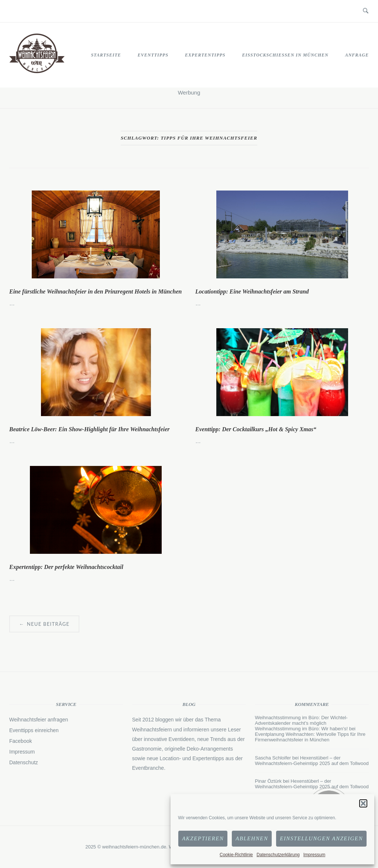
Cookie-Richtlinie (236, 855)
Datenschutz (24, 762)
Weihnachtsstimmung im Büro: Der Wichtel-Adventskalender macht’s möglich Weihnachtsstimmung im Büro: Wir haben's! (302, 723)
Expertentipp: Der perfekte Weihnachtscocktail (66, 567)
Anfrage (357, 55)
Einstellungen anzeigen (321, 838)
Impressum (314, 855)
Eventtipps (153, 55)
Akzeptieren (203, 838)
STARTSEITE (106, 55)
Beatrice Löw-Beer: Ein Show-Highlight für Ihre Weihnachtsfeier (90, 429)
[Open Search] (366, 11)
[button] (363, 803)
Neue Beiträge (44, 624)
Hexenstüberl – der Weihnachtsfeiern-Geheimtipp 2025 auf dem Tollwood (312, 761)
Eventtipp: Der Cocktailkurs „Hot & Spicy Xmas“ (256, 429)
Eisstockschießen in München (285, 55)
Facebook (20, 741)
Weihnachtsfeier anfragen (39, 720)
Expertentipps (205, 55)
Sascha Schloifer (273, 758)
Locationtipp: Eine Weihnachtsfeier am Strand (252, 291)
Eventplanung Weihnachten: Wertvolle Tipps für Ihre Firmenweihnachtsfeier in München (310, 737)
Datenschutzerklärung (278, 855)
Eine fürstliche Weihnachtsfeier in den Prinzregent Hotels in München (95, 291)
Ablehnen (252, 838)
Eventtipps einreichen (34, 730)
